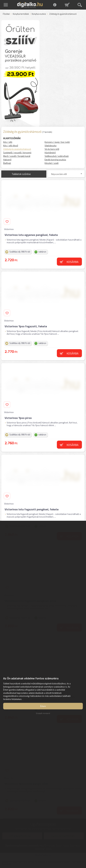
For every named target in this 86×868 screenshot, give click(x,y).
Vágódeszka (50, 145)
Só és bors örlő (52, 149)
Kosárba (73, 262)
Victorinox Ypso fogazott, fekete (26, 326)
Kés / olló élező (11, 145)
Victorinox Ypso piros (18, 418)
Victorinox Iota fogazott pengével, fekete (32, 509)
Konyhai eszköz (39, 14)
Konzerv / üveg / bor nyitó (57, 142)
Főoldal (6, 14)
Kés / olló (8, 142)
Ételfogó (7, 163)
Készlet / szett (52, 163)
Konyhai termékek (21, 14)
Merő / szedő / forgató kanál (17, 156)
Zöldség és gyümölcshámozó (17, 149)
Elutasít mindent (43, 713)
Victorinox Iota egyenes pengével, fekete (31, 235)
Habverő (7, 160)
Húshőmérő (50, 152)
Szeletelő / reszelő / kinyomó (17, 152)
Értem (43, 706)
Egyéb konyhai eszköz (55, 160)
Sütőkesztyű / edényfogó (57, 156)
